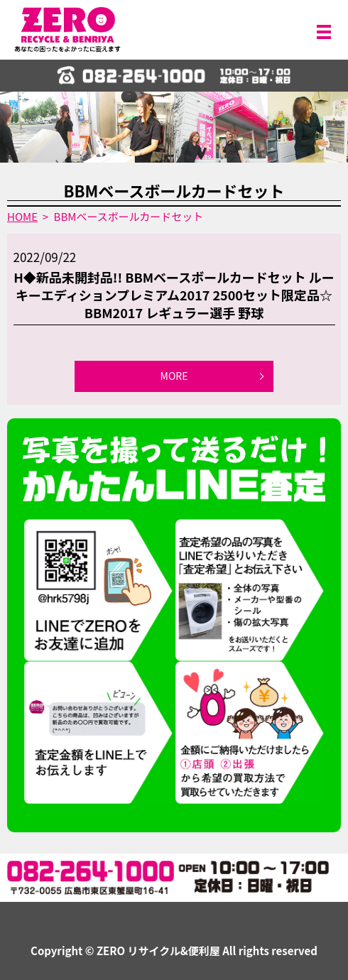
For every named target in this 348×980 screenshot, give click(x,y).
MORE (174, 376)
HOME (22, 216)
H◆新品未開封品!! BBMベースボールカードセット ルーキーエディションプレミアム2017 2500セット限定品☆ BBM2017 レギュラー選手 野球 (174, 295)
